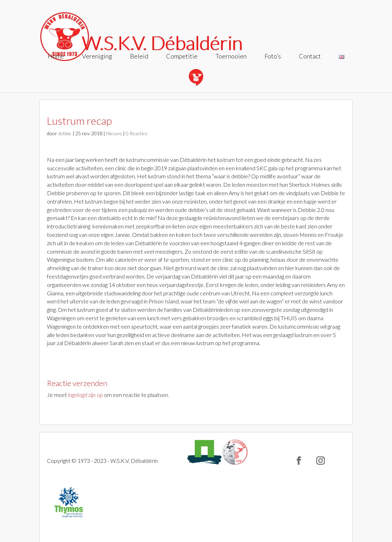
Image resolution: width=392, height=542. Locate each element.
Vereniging (97, 57)
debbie (65, 133)
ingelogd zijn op (85, 395)
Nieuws (114, 133)
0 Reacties (137, 133)
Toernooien (231, 57)
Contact (310, 57)
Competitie (182, 57)
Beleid (139, 57)
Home (56, 57)
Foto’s (273, 57)
